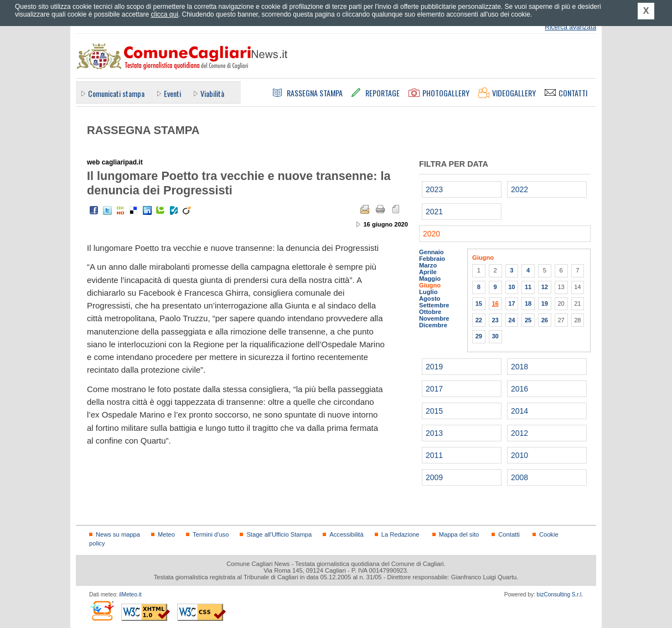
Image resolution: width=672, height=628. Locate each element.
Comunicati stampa (116, 93)
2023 (434, 189)
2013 (434, 433)
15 (479, 303)
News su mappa (118, 534)
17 (511, 303)
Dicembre (433, 325)
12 (545, 287)
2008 (519, 477)
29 (479, 336)
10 (511, 287)
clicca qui (164, 14)
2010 (519, 455)
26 (545, 320)
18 (528, 303)
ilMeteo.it (130, 594)
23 (495, 320)
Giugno (430, 285)
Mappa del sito (459, 534)
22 (479, 320)
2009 (434, 477)
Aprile (428, 272)
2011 (434, 455)
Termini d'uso (211, 534)
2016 (519, 389)
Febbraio (432, 259)
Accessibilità (346, 534)
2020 (431, 234)
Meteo (166, 534)
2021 (434, 212)
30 (495, 336)
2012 (519, 433)
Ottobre (430, 312)
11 (528, 287)
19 (545, 303)
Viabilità (212, 93)
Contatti (509, 534)
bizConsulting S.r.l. (560, 594)
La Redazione (400, 534)
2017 (434, 389)
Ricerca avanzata (570, 27)
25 (528, 320)
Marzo (428, 265)
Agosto (430, 298)
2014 (519, 411)
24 (511, 320)
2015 (434, 411)
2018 (519, 367)
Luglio (428, 292)
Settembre (434, 305)
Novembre (434, 318)
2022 (519, 189)
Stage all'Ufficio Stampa (279, 534)
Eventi (172, 93)
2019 (434, 367)
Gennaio (431, 252)
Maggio (430, 279)
